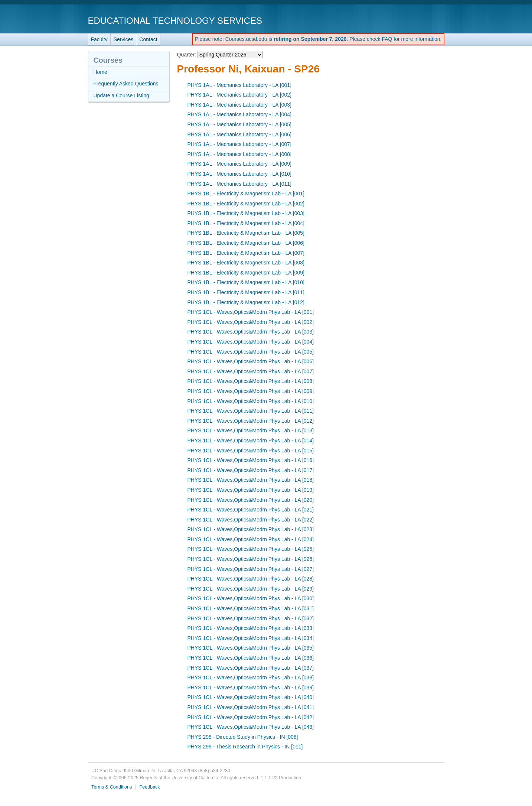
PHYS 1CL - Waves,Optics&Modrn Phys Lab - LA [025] (251, 549)
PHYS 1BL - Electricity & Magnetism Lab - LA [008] (246, 263)
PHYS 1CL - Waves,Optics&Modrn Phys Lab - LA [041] (251, 707)
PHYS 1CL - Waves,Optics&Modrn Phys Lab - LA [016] (251, 460)
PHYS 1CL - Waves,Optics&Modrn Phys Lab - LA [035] (251, 648)
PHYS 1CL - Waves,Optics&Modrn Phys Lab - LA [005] (251, 352)
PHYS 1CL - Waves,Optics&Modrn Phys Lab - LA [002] (251, 322)
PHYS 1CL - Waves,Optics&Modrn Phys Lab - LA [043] (251, 727)
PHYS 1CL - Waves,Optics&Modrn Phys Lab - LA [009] (251, 391)
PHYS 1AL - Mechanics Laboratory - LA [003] (239, 105)
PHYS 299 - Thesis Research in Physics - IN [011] (245, 747)
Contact (148, 39)
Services (124, 39)
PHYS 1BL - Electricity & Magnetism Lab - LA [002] (246, 204)
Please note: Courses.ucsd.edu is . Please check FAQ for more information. (318, 39)
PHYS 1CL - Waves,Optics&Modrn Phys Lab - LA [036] (251, 658)
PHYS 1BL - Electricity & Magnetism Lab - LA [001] (246, 194)
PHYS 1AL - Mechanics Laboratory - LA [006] (239, 134)
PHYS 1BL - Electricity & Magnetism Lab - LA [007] (246, 253)
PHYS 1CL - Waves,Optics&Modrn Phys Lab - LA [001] (251, 312)
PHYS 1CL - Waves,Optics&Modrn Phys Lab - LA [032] (251, 618)
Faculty (99, 39)
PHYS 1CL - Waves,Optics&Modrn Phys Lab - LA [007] (251, 371)
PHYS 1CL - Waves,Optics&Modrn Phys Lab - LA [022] (251, 520)
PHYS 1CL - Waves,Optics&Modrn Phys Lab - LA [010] (251, 401)
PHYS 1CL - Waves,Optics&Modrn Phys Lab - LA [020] (251, 500)
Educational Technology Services (175, 21)
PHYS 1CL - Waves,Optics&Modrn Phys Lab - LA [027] (251, 569)
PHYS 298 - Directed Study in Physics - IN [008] (243, 737)
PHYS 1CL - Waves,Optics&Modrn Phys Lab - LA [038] (251, 677)
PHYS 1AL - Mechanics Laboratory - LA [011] (239, 184)
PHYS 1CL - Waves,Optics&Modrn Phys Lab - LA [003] (251, 332)
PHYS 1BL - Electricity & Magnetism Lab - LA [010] (246, 282)
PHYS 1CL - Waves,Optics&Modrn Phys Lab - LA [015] (251, 451)
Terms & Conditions (112, 787)
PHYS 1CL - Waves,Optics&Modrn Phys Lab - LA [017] (251, 470)
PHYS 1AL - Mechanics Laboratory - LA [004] (239, 114)
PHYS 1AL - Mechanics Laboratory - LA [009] (239, 164)
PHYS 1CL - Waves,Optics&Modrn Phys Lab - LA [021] (251, 510)
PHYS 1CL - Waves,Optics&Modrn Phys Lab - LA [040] (251, 697)
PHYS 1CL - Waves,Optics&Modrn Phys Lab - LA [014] (251, 441)
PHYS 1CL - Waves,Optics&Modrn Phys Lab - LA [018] (251, 480)
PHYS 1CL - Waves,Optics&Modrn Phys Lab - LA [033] (251, 628)
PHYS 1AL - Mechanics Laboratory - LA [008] (239, 154)
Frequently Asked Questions (126, 84)
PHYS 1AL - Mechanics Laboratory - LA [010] (239, 174)
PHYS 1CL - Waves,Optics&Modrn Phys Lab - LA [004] (251, 342)
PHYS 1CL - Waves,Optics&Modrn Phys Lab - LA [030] (251, 598)
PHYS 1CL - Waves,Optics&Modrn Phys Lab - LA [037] (251, 668)
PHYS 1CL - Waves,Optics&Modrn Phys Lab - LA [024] (251, 539)
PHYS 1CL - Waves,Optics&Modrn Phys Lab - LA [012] (251, 421)
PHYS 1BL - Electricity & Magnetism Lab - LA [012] (246, 302)
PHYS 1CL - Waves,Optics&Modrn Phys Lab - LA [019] (251, 490)
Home (100, 72)
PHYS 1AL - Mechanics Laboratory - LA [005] (239, 124)
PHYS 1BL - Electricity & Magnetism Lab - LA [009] (246, 273)
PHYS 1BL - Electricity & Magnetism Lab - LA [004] (246, 223)
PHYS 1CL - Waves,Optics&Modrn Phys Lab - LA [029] (251, 589)
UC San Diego (402, 20)
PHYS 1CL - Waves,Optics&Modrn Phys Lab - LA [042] (251, 717)
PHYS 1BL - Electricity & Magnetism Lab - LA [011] (246, 292)
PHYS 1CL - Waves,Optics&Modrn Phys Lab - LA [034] (251, 638)
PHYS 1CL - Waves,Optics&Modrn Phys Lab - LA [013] (251, 430)
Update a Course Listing (121, 95)
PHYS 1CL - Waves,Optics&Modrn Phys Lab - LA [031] (251, 608)
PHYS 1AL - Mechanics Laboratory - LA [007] (239, 144)
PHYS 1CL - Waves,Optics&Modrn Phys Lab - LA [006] (251, 361)
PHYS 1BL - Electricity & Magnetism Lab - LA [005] (246, 233)
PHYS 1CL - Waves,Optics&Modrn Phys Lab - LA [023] (251, 529)
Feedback (150, 787)
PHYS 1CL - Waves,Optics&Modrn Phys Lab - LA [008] (251, 381)
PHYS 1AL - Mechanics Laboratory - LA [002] (239, 95)
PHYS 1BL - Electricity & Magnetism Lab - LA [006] (246, 243)
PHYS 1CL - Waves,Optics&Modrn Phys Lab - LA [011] (251, 411)
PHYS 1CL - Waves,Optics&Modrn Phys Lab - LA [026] (251, 559)
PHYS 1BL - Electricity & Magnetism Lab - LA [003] (246, 213)
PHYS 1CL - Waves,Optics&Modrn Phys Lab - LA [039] (251, 688)
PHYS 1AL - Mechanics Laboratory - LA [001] (239, 85)
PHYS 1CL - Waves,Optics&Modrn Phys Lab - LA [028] (251, 579)
